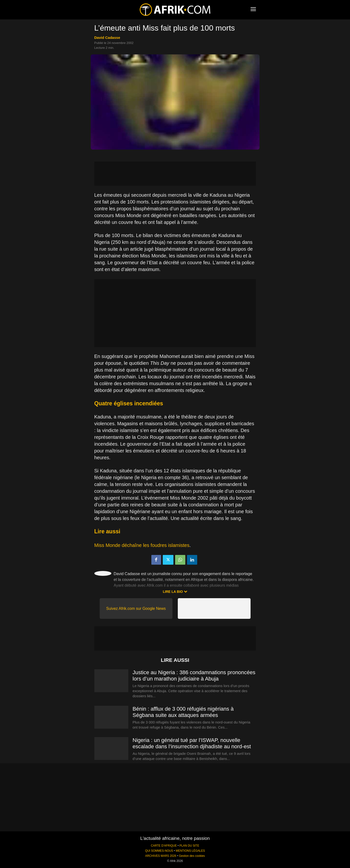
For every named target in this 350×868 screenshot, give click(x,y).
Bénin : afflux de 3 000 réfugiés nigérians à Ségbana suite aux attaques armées (183, 712)
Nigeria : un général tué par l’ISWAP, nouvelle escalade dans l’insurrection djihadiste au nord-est (192, 743)
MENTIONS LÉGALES (190, 851)
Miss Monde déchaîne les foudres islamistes (142, 545)
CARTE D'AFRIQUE (164, 846)
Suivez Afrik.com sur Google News (136, 608)
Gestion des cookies (192, 856)
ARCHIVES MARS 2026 (161, 856)
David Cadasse (107, 38)
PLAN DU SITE (189, 846)
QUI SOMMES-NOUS (159, 851)
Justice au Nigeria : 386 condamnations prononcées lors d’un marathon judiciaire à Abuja (194, 676)
